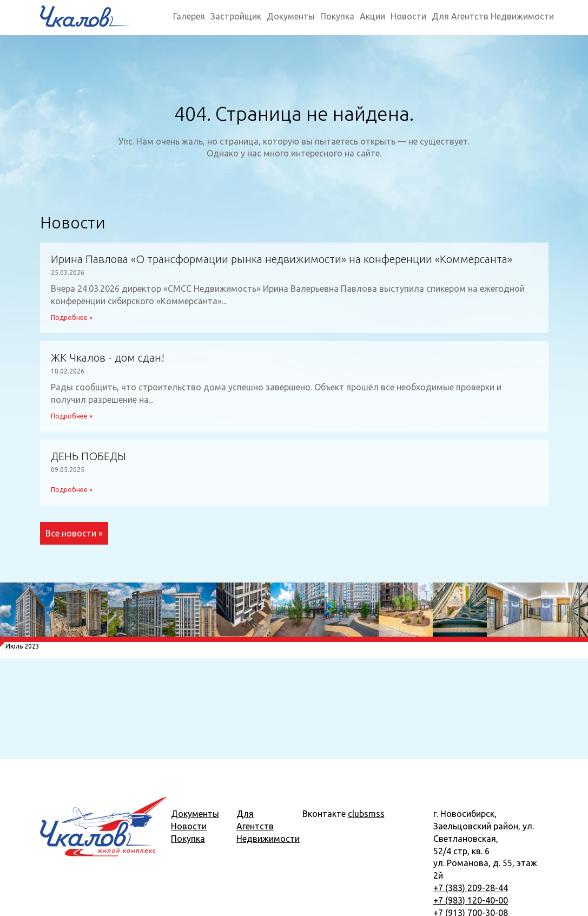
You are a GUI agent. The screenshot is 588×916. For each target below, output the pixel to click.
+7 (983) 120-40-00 (471, 900)
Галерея (189, 16)
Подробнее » (72, 318)
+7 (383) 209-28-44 (471, 888)
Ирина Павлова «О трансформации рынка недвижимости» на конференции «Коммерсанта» (282, 259)
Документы (291, 16)
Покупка (337, 16)
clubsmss (366, 814)
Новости (408, 16)
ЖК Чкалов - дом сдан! (108, 358)
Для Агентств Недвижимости (493, 16)
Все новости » (74, 533)
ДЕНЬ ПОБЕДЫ (88, 456)
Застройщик (236, 16)
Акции (372, 16)
